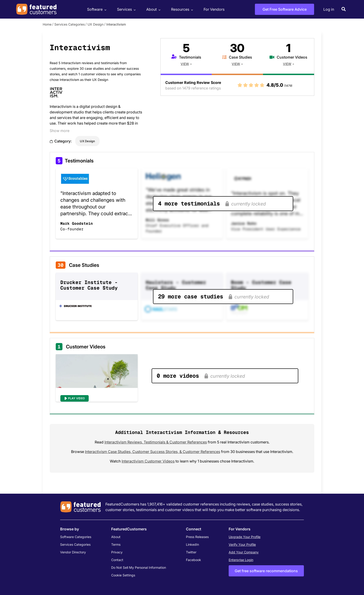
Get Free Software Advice (285, 9)
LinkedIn (192, 544)
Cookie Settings (123, 575)
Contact (117, 560)
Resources (181, 9)
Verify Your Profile (242, 544)
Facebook (193, 560)
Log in (329, 9)
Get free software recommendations (266, 571)
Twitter (191, 552)
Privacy (117, 552)
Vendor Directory (73, 552)
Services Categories (70, 24)
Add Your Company (244, 552)
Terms (116, 544)
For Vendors (214, 9)
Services (126, 9)
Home (47, 24)
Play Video (76, 398)
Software (96, 9)
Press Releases (197, 537)
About (153, 9)
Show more (60, 131)
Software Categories (76, 537)
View (185, 64)
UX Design (96, 24)
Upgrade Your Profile (245, 537)
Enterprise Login (241, 560)
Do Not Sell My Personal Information (139, 567)
